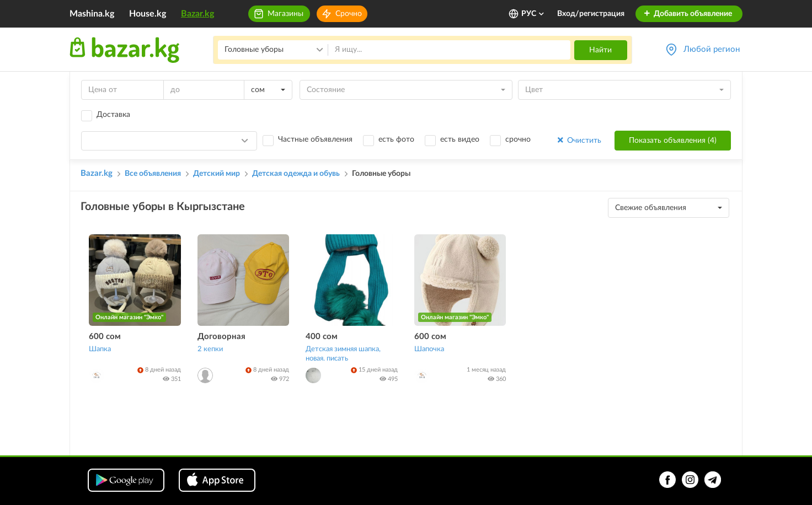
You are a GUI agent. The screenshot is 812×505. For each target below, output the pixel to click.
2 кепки (210, 349)
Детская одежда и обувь (296, 174)
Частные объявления (315, 139)
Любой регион (712, 49)
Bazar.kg (197, 14)
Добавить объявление (688, 14)
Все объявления (153, 174)
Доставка (113, 115)
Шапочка (429, 349)
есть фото (396, 139)
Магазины (285, 14)
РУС (533, 14)
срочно (518, 139)
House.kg (148, 14)
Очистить (578, 140)
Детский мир (217, 174)
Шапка (100, 349)
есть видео (460, 139)
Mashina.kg (92, 14)
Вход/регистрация (591, 14)
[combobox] (268, 90)
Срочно (349, 14)
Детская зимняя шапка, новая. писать (343, 354)
